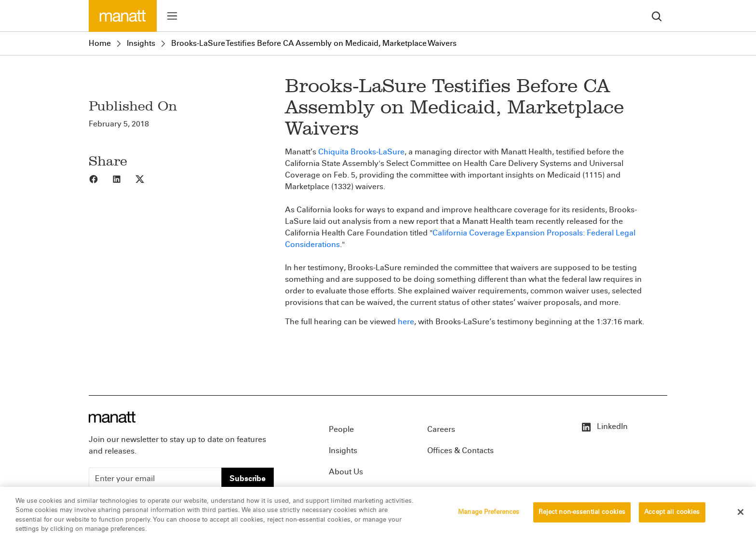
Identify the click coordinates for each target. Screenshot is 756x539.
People (341, 429)
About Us (346, 472)
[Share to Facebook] (100, 179)
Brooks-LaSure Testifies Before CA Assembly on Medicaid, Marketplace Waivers (314, 43)
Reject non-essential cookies (582, 515)
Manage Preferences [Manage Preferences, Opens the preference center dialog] (489, 515)
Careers (441, 429)
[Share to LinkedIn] (123, 179)
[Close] (741, 515)
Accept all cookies (672, 515)
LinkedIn (604, 426)
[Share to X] (147, 179)
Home (100, 43)
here (406, 322)
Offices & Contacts (460, 450)
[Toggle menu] (172, 16)
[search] (657, 16)
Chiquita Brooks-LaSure (361, 152)
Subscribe (248, 478)
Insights (141, 43)
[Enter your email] (155, 479)
